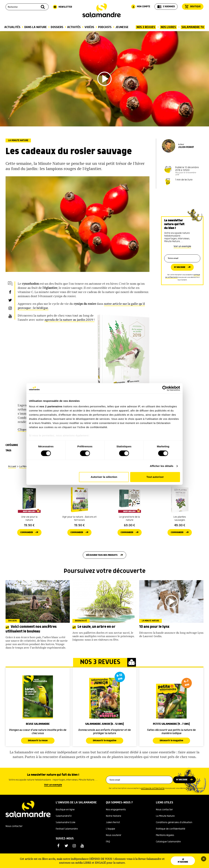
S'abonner (166, 7)
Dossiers (57, 27)
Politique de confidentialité (171, 840)
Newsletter (62, 7)
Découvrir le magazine (104, 751)
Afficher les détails (162, 466)
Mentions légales (165, 846)
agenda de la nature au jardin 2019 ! (69, 320)
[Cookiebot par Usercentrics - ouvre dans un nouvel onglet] (165, 388)
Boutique (193, 7)
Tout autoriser (155, 477)
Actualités (12, 27)
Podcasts (105, 27)
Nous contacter (14, 837)
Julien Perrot (113, 833)
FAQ (108, 852)
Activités (74, 27)
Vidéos (89, 27)
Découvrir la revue (38, 751)
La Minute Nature (18, 140)
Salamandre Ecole (66, 833)
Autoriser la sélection (104, 477)
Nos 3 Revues (146, 27)
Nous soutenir (114, 846)
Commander (27, 541)
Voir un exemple (182, 246)
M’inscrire (180, 270)
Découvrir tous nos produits (102, 565)
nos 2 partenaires (51, 406)
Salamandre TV (193, 27)
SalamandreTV (64, 827)
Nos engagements (116, 820)
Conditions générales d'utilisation (174, 833)
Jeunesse (122, 27)
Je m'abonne (183, 861)
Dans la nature (35, 27)
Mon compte (141, 7)
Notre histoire (114, 827)
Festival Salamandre (67, 840)
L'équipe (110, 840)
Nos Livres (168, 27)
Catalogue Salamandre (168, 852)
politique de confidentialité (153, 799)
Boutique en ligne (65, 820)
